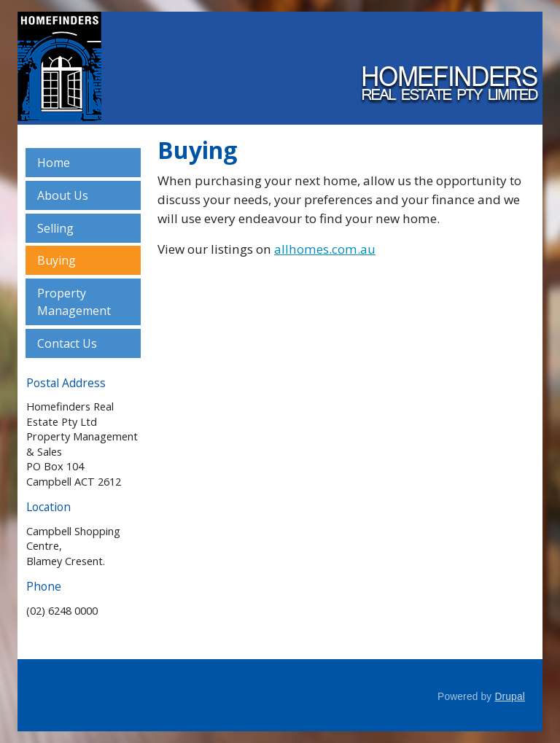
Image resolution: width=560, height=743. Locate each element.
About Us (63, 195)
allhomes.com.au (325, 249)
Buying (57, 260)
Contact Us (67, 343)
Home (54, 163)
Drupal (510, 697)
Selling (55, 228)
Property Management (74, 302)
